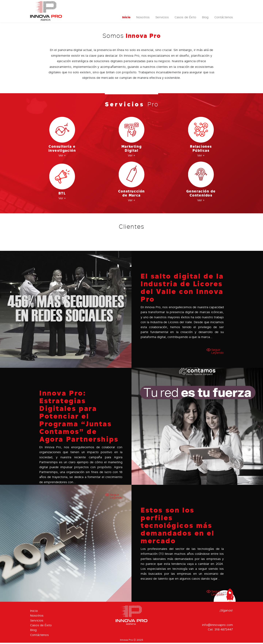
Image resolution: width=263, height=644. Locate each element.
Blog (205, 19)
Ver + (62, 157)
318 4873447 (224, 631)
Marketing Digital (131, 150)
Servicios (162, 19)
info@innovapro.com (217, 626)
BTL (62, 195)
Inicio (126, 19)
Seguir (218, 352)
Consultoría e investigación (62, 150)
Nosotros (143, 19)
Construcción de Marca (131, 195)
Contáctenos (224, 19)
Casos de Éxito (185, 19)
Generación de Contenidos (201, 195)
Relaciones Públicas (201, 150)
